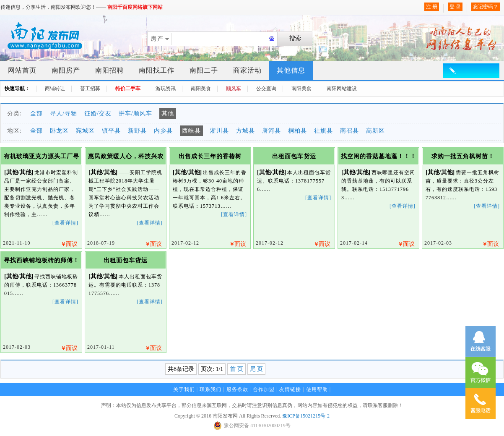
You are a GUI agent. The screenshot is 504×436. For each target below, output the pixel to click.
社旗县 (323, 131)
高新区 (375, 131)
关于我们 (184, 389)
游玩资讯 (166, 89)
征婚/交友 (98, 114)
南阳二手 (204, 70)
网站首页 (22, 70)
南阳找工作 (157, 70)
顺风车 (234, 89)
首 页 (236, 369)
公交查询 (266, 89)
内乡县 (163, 131)
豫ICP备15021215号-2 (306, 416)
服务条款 (237, 389)
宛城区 (85, 131)
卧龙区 (59, 131)
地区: (14, 131)
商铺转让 (55, 89)
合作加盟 (264, 389)
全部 (36, 114)
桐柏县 (297, 131)
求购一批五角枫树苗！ (463, 156)
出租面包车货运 (294, 156)
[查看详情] (65, 223)
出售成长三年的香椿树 (210, 156)
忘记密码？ (486, 7)
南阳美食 (201, 89)
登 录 (455, 7)
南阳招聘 (109, 70)
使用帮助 (317, 389)
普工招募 (90, 89)
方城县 (246, 131)
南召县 (349, 131)
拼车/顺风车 (135, 114)
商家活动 (247, 70)
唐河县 (271, 131)
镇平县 (111, 131)
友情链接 (290, 389)
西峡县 (191, 131)
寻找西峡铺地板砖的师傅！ (42, 260)
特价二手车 (128, 89)
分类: (14, 114)
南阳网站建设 (342, 89)
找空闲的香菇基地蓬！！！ (379, 156)
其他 (168, 114)
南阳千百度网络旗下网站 (135, 7)
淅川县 (220, 131)
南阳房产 (66, 70)
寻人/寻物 (64, 114)
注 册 (432, 7)
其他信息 (291, 70)
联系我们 (210, 389)
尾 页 (257, 369)
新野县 (137, 131)
